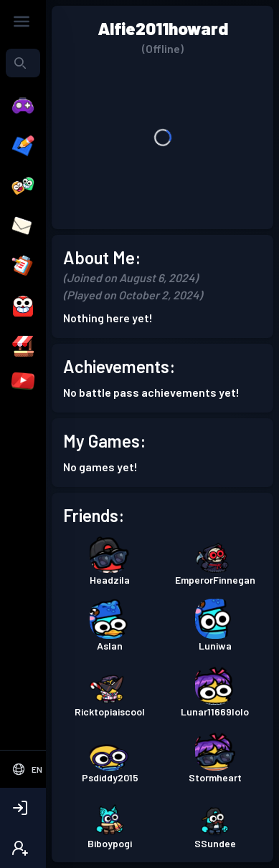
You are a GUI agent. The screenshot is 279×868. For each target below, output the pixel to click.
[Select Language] (27, 769)
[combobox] (23, 63)
